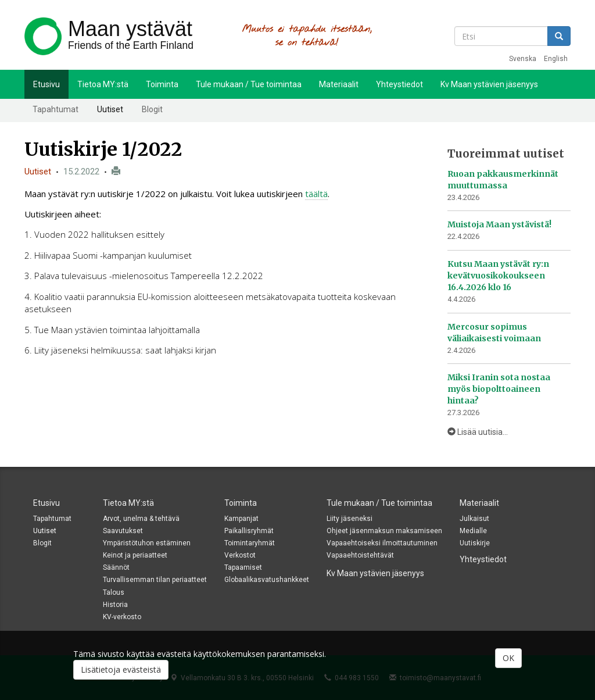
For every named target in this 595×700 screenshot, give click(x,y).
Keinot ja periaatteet (135, 555)
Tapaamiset (243, 567)
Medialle (473, 531)
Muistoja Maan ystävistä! (499, 224)
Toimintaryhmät (250, 543)
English (556, 59)
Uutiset (110, 109)
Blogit (152, 109)
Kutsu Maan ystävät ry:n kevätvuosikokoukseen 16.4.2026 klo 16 (498, 276)
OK (508, 658)
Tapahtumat (55, 109)
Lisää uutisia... (478, 432)
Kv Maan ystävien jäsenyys (489, 84)
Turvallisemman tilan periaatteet (155, 580)
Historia (115, 605)
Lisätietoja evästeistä (121, 669)
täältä (316, 194)
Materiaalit (339, 84)
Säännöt (116, 567)
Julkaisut (474, 519)
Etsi (559, 36)
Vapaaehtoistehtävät (360, 555)
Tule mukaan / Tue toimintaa (249, 84)
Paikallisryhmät (249, 531)
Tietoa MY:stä (103, 84)
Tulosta (116, 171)
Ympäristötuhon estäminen (147, 543)
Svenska (523, 59)
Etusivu (46, 84)
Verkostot (240, 555)
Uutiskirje (475, 543)
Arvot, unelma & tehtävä (141, 519)
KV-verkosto (122, 617)
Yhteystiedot (399, 84)
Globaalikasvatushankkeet (267, 580)
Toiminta (162, 84)
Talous (114, 592)
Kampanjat (241, 519)
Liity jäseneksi (350, 519)
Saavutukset (123, 531)
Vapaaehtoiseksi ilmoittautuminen (382, 543)
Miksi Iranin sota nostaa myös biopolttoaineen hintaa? (499, 389)
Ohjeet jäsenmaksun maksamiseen (384, 531)
